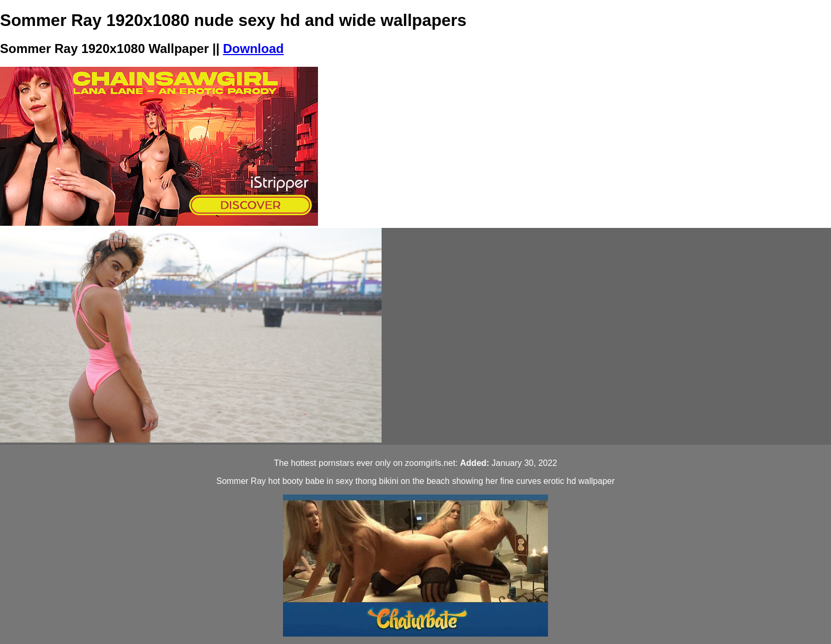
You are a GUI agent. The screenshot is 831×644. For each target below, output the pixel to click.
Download (254, 48)
